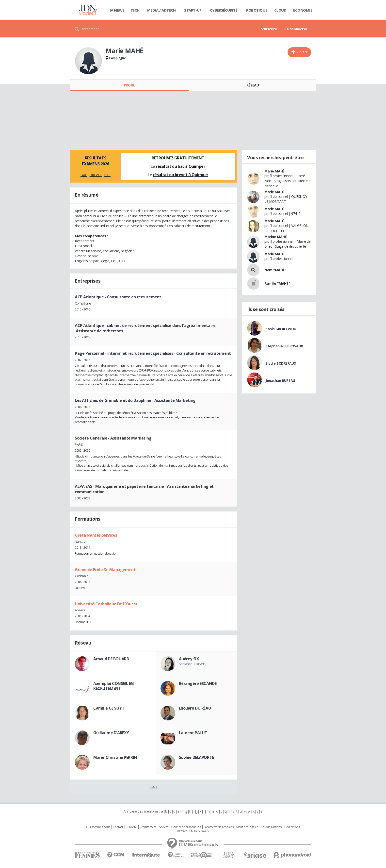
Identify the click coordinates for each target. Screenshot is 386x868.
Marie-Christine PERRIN (115, 757)
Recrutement (148, 827)
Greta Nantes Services (96, 535)
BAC (84, 175)
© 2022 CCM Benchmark (193, 831)
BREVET (96, 175)
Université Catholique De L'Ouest (106, 604)
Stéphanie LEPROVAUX (284, 346)
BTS (107, 175)
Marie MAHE (274, 254)
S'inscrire (269, 29)
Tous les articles (271, 827)
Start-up (193, 10)
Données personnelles (186, 827)
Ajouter (302, 52)
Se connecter (296, 29)
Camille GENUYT (109, 708)
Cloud (280, 10)
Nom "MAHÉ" (275, 270)
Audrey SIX (189, 659)
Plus (153, 787)
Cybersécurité (224, 10)
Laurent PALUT (193, 733)
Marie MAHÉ (274, 171)
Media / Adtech (161, 10)
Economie (303, 10)
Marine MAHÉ (275, 237)
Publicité (131, 827)
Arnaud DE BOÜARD (111, 659)
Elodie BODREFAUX (281, 363)
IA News (117, 10)
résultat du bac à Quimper (181, 166)
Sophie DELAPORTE (196, 757)
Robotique (257, 10)
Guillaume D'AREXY (111, 733)
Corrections (292, 827)
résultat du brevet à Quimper (181, 175)
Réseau (253, 85)
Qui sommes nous (98, 827)
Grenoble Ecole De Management (105, 570)
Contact (118, 827)
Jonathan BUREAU (280, 381)
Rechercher (90, 29)
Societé (164, 827)
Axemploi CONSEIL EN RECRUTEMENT (114, 686)
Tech (135, 10)
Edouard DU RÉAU (195, 708)
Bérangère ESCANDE (198, 683)
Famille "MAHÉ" (277, 283)
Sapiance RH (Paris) (193, 664)
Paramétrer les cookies (219, 827)
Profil (129, 85)
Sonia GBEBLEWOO (281, 329)
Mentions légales (247, 827)
